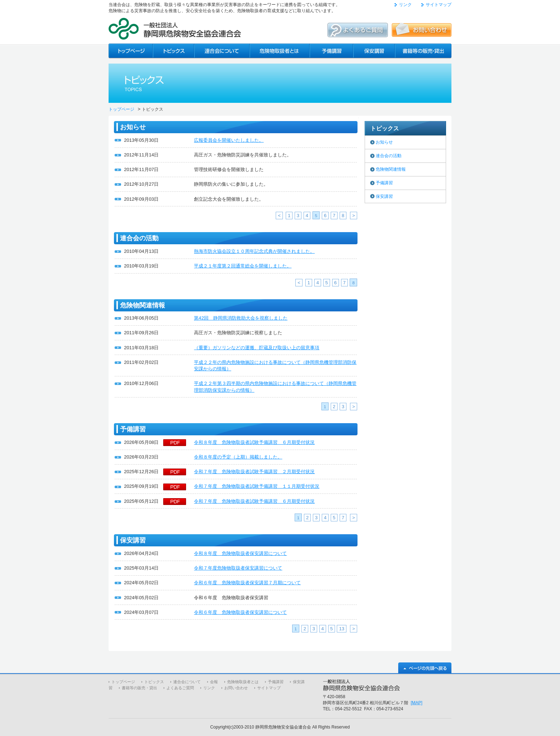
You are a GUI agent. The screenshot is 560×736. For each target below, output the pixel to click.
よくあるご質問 (180, 688)
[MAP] (417, 703)
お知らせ (384, 142)
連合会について (187, 682)
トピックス (154, 682)
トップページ (121, 109)
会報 (214, 682)
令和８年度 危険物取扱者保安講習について (240, 553)
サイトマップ (439, 5)
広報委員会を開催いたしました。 (229, 140)
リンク (405, 5)
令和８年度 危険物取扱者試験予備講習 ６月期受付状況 (254, 442)
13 (342, 629)
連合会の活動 (389, 156)
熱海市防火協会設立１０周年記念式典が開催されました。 (254, 251)
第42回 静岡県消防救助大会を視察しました (241, 318)
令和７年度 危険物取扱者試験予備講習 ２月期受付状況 (254, 472)
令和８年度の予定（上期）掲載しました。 (238, 457)
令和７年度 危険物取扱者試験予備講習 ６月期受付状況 (254, 501)
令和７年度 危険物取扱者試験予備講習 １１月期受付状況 (257, 486)
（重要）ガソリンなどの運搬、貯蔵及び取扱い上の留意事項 (257, 348)
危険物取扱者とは (243, 682)
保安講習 (384, 196)
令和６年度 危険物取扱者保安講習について (240, 612)
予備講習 (384, 183)
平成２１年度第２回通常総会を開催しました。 (243, 266)
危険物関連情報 (391, 169)
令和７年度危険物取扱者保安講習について (238, 568)
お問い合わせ (236, 688)
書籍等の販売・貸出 (139, 688)
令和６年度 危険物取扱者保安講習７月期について (247, 583)
